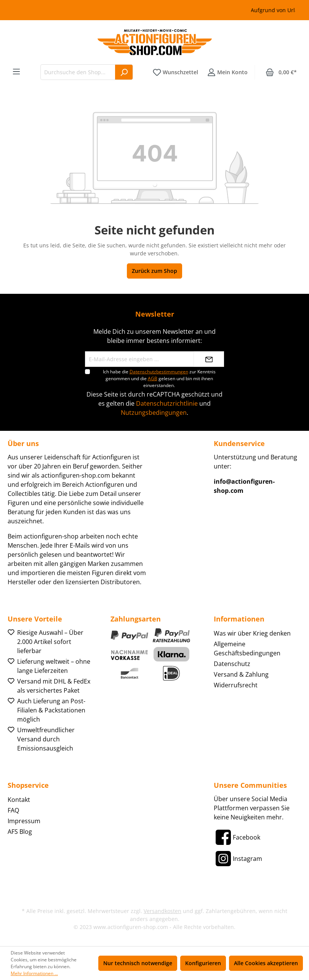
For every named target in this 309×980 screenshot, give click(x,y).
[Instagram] (238, 859)
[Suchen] (124, 72)
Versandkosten (163, 911)
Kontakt (19, 800)
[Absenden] (209, 359)
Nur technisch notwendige (138, 963)
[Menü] (16, 72)
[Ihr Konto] (227, 72)
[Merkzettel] (175, 72)
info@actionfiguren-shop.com (244, 486)
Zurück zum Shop (154, 271)
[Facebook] (237, 837)
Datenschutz (232, 664)
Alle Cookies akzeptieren (266, 963)
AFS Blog (20, 832)
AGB (153, 378)
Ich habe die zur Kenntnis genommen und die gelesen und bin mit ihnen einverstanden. (159, 378)
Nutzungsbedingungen (154, 413)
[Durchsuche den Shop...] (78, 72)
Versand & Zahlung (241, 674)
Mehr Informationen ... (34, 973)
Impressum (24, 821)
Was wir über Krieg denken (252, 633)
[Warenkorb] (281, 72)
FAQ (13, 810)
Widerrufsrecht (236, 685)
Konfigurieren (203, 963)
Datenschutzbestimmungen (159, 372)
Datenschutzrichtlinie (167, 403)
